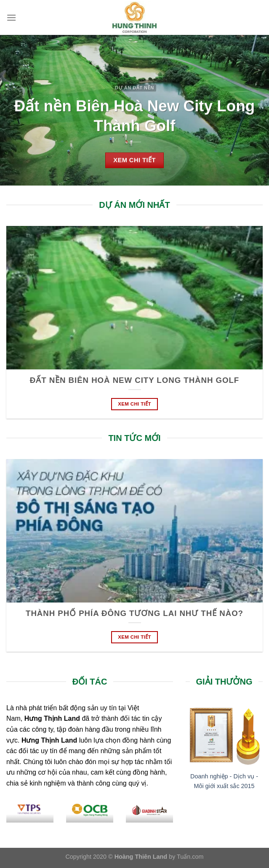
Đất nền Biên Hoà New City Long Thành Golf (134, 380)
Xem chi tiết (134, 404)
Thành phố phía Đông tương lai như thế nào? (134, 613)
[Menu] (11, 17)
